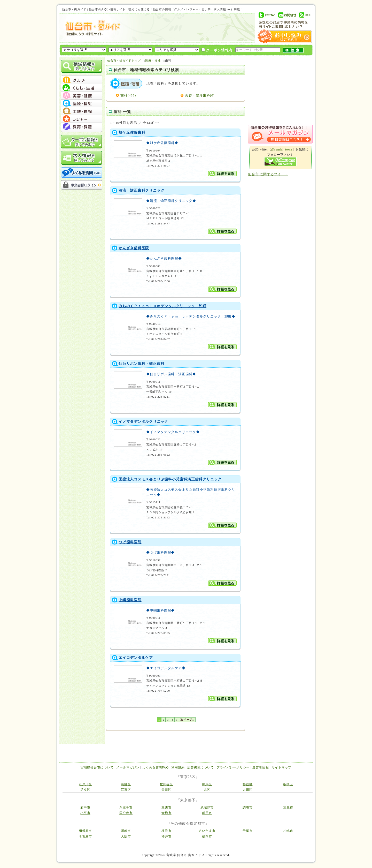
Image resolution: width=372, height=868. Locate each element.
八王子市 (126, 807)
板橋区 (288, 784)
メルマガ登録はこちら (280, 134)
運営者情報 (261, 767)
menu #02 (82, 88)
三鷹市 (288, 807)
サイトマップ (282, 767)
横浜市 (166, 831)
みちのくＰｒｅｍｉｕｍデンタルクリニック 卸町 (162, 306)
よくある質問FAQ (156, 767)
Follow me (280, 162)
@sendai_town (282, 149)
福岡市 (207, 836)
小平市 (85, 813)
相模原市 (85, 831)
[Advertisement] (187, 28)
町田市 (207, 813)
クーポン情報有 (217, 50)
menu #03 (82, 96)
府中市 (85, 807)
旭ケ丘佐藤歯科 (132, 133)
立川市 (166, 807)
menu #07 (82, 127)
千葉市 (247, 831)
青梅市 (166, 813)
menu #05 (82, 111)
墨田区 (166, 790)
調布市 (247, 807)
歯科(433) (128, 95)
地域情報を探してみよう (82, 66)
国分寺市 (126, 813)
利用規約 (178, 767)
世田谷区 (166, 784)
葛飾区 (126, 784)
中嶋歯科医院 (130, 600)
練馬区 (207, 784)
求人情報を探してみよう (82, 158)
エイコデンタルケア (136, 658)
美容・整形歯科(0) (200, 95)
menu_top (82, 76)
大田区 (247, 790)
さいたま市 (207, 831)
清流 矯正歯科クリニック (141, 190)
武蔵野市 (207, 807)
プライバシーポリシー (233, 767)
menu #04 (82, 103)
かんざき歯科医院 (134, 248)
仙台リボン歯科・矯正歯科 (141, 364)
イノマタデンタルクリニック (143, 422)
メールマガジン (128, 767)
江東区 (126, 790)
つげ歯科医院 (130, 542)
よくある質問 (82, 172)
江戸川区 (85, 784)
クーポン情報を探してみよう (82, 142)
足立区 (85, 790)
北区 (207, 790)
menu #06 (82, 119)
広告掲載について (200, 767)
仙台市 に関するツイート (268, 174)
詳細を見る (222, 173)
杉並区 (247, 784)
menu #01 (82, 80)
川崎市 (126, 831)
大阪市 (126, 836)
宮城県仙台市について (97, 767)
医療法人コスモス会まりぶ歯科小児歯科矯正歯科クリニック (170, 479)
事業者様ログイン (82, 185)
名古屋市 (85, 836)
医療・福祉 (153, 61)
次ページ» (187, 720)
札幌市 (288, 831)
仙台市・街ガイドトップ (124, 61)
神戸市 (166, 836)
